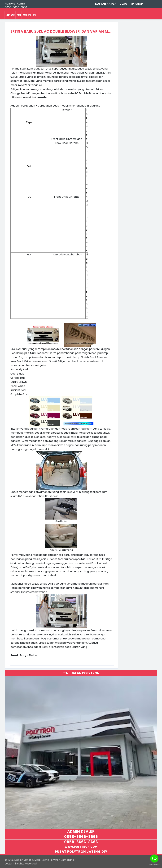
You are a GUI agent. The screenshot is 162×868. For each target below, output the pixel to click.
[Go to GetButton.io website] (154, 865)
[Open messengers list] (154, 859)
